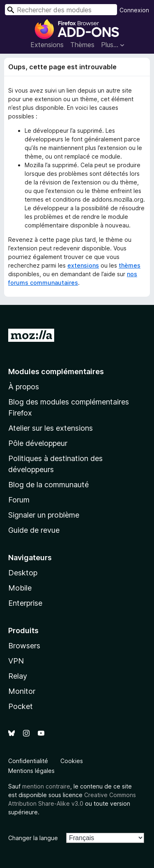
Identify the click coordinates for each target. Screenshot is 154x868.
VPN (16, 661)
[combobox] (61, 10)
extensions (83, 265)
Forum (19, 500)
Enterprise (25, 603)
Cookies (72, 761)
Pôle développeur (38, 443)
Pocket (21, 706)
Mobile (20, 588)
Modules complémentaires (56, 372)
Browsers (24, 646)
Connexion (134, 10)
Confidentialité (28, 761)
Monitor (22, 691)
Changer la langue (33, 838)
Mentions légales (31, 771)
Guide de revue (34, 530)
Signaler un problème (44, 515)
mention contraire (46, 786)
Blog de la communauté (48, 485)
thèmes (130, 265)
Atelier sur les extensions (51, 428)
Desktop (23, 573)
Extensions (47, 45)
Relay (18, 676)
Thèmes (82, 45)
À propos (24, 387)
